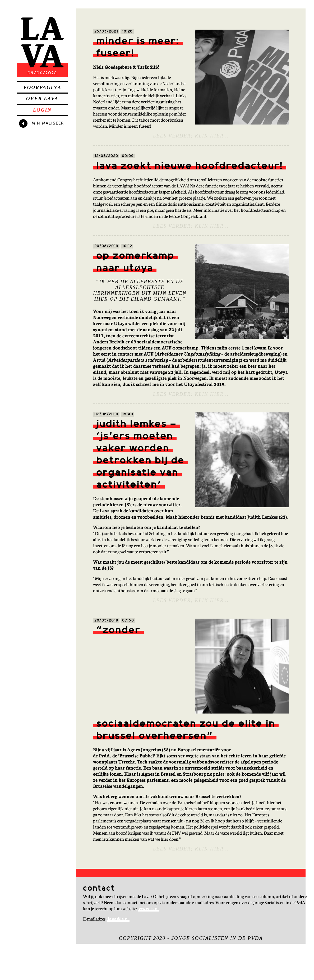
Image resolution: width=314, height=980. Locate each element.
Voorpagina (42, 87)
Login (42, 110)
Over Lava (42, 98)
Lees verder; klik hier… (191, 136)
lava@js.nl (118, 919)
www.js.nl (149, 909)
